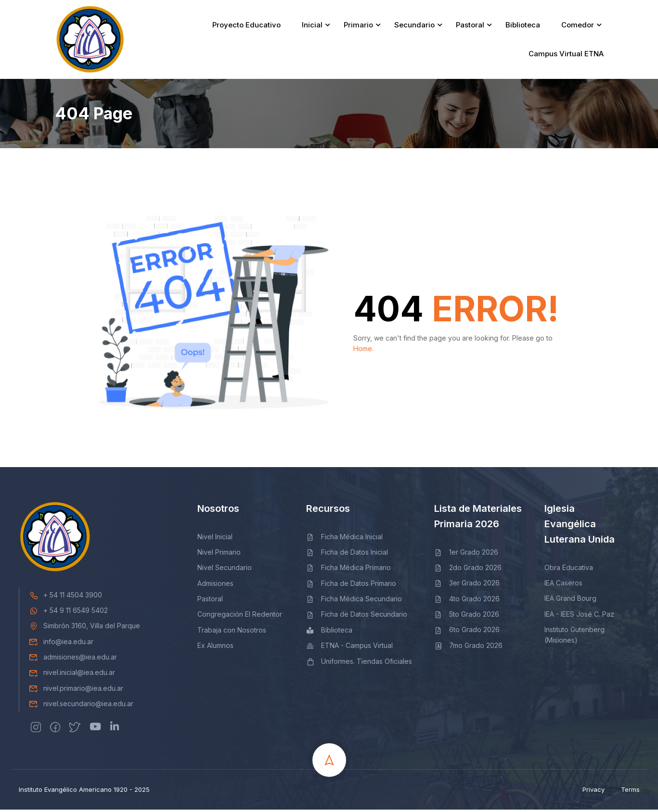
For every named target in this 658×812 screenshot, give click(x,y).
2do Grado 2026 (468, 570)
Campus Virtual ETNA (566, 55)
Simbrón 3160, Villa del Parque (84, 628)
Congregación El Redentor (240, 617)
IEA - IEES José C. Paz (579, 616)
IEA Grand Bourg (570, 601)
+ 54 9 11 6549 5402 (68, 613)
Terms (630, 792)
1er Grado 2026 (466, 554)
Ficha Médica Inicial (345, 539)
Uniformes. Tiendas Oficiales (359, 664)
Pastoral (470, 26)
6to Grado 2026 (467, 632)
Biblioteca (523, 26)
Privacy (593, 792)
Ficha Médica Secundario (354, 601)
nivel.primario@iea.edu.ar (76, 691)
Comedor (578, 26)
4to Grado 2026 (467, 601)
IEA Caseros (563, 585)
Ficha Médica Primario (349, 570)
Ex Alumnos (215, 648)
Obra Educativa (569, 570)
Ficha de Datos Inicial (347, 554)
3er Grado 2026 (467, 586)
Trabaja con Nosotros (232, 632)
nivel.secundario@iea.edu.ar (81, 706)
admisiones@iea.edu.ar (73, 659)
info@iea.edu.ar (61, 644)
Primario (358, 26)
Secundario (414, 26)
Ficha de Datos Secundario (357, 617)
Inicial (312, 26)
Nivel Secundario (225, 570)
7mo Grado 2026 (469, 648)
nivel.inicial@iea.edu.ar (72, 675)
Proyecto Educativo (246, 26)
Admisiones (215, 586)
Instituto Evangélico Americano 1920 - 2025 (84, 792)
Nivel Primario (219, 554)
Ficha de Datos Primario (351, 586)
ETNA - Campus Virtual (350, 648)
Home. (363, 351)
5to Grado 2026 (467, 616)
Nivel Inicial (215, 539)
